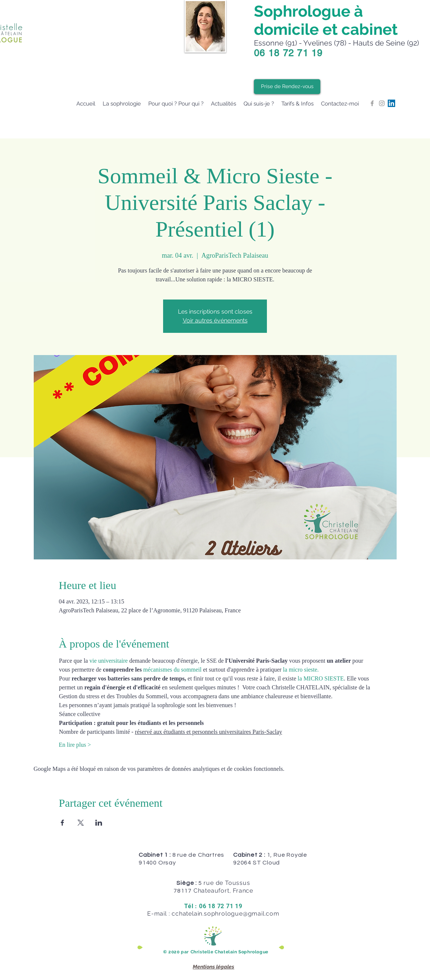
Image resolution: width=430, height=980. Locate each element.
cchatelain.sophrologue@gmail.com (226, 914)
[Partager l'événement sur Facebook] (62, 823)
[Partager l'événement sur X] (81, 823)
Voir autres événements (215, 320)
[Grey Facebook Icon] (372, 103)
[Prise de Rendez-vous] (287, 87)
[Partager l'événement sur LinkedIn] (99, 823)
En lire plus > (75, 745)
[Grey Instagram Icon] (382, 103)
